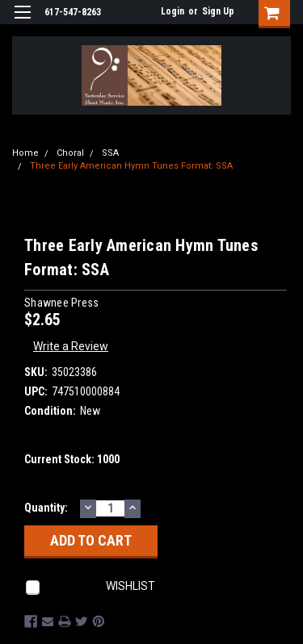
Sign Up (218, 11)
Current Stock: (72, 459)
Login (173, 11)
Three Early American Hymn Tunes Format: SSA (131, 166)
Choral (70, 153)
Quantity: (46, 508)
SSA (110, 153)
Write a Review (71, 346)
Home (25, 153)
